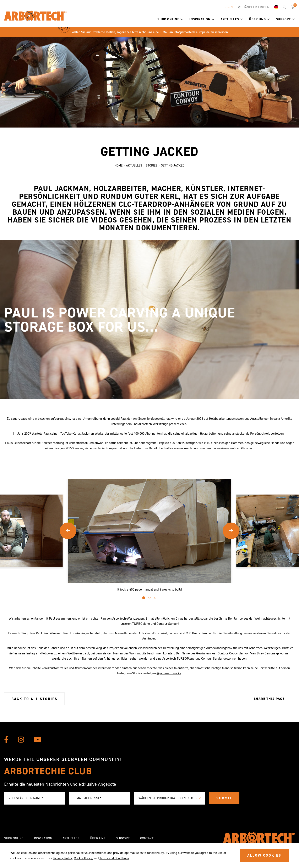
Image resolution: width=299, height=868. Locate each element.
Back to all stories (34, 699)
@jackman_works (169, 673)
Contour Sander (167, 624)
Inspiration (202, 19)
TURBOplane (141, 624)
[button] (182, 19)
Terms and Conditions (114, 858)
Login (228, 7)
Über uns (259, 19)
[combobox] (170, 798)
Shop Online (170, 19)
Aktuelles (232, 19)
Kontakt (147, 838)
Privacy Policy (63, 858)
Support (285, 19)
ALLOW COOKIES (264, 855)
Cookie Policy (83, 858)
